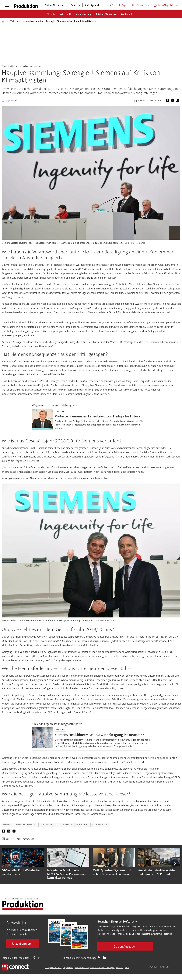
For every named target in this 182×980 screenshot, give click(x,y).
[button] (175, 863)
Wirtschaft (65, 14)
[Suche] (112, 5)
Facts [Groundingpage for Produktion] (127, 967)
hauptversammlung (26, 825)
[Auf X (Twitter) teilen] (173, 101)
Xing (35, 957)
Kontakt (120, 967)
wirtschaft (82, 825)
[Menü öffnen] (7, 5)
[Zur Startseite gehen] (26, 5)
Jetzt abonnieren (23, 944)
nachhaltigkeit (100, 825)
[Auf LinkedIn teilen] (178, 101)
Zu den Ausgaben (125, 947)
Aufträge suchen (94, 5)
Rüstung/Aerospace (106, 14)
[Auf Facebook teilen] (168, 101)
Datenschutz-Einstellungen (102, 967)
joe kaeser (46, 825)
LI (40, 957)
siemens (8, 825)
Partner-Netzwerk (54, 5)
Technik (51, 14)
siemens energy (64, 825)
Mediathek (127, 14)
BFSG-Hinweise (82, 967)
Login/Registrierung (168, 5)
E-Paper (123, 5)
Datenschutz (56, 967)
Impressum (68, 967)
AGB (47, 967)
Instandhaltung (84, 14)
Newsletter (143, 5)
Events (74, 5)
